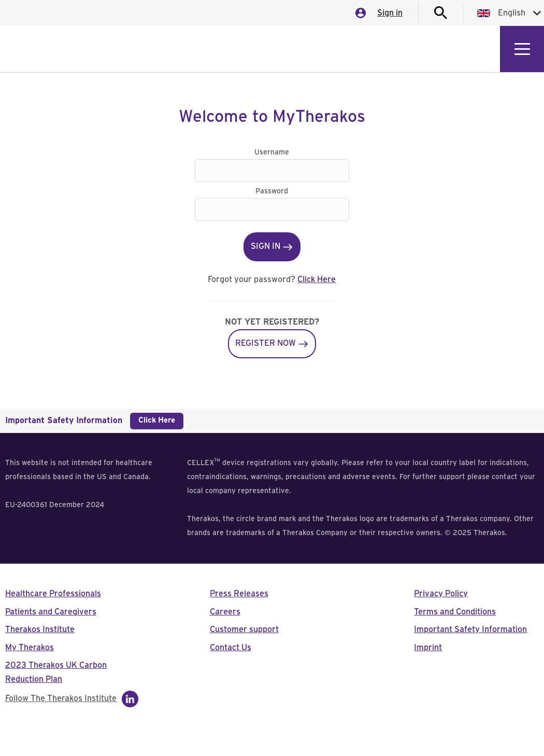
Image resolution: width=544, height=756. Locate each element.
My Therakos (30, 648)
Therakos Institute (40, 629)
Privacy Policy (441, 594)
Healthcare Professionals (53, 594)
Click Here (317, 279)
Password (272, 191)
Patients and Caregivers (51, 612)
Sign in (390, 13)
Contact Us (231, 648)
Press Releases (239, 594)
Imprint (428, 648)
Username (272, 152)
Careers (225, 612)
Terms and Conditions (455, 612)
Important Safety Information (470, 629)
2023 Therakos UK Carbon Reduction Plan (56, 672)
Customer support (244, 629)
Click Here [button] (157, 420)
